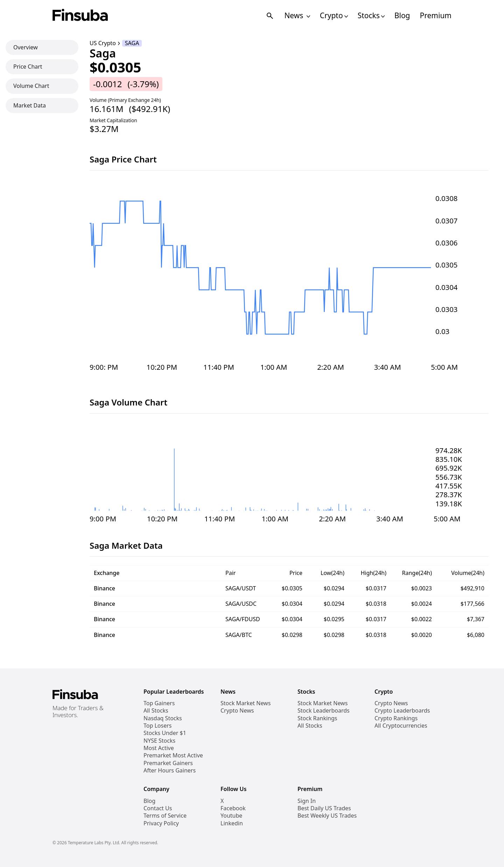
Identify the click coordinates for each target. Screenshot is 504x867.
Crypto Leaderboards (402, 711)
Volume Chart (31, 86)
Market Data (30, 105)
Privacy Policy (161, 823)
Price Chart (28, 67)
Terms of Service (165, 816)
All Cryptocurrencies (401, 726)
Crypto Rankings (396, 718)
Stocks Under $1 (165, 733)
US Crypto (103, 43)
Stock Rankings (317, 718)
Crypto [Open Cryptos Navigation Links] (334, 16)
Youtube (231, 816)
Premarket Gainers (168, 763)
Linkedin (232, 823)
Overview (26, 47)
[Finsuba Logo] (80, 16)
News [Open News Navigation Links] (297, 16)
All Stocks (156, 711)
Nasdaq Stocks (163, 718)
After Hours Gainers (170, 771)
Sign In (307, 801)
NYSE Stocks (159, 741)
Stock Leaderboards (324, 711)
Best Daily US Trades (324, 808)
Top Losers (157, 726)
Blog (402, 16)
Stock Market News (246, 703)
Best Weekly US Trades (327, 816)
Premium (436, 16)
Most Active (159, 748)
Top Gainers (159, 703)
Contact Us (158, 808)
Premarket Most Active (173, 755)
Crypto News (237, 711)
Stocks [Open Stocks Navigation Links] (371, 16)
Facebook (233, 808)
